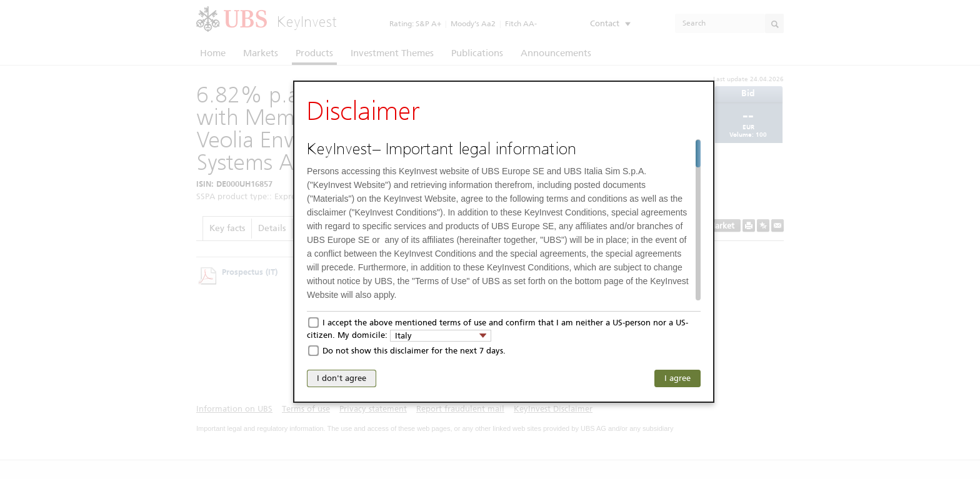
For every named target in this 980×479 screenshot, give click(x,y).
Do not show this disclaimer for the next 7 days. (414, 351)
